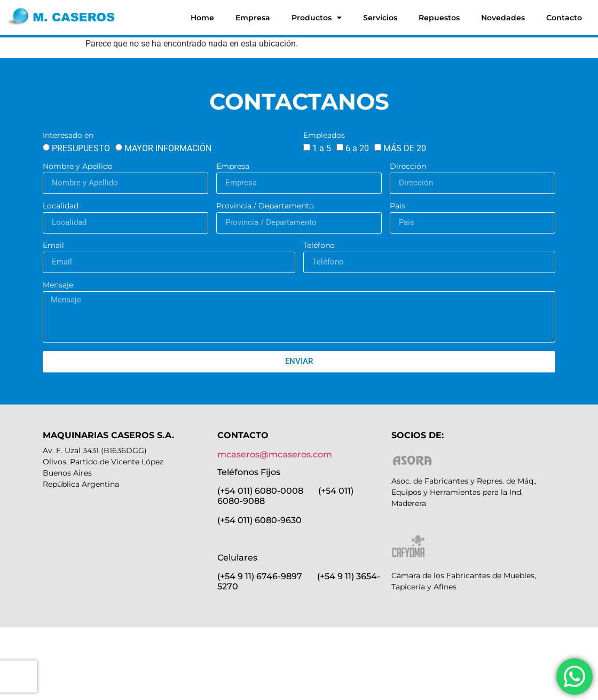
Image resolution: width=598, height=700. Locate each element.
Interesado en (68, 136)
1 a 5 (322, 148)
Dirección (408, 167)
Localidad (61, 206)
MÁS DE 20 (405, 148)
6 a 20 (357, 148)
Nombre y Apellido (78, 167)
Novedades (503, 18)
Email (53, 246)
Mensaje (58, 285)
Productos (317, 18)
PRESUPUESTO (81, 148)
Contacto (564, 18)
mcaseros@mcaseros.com (275, 454)
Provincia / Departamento (265, 206)
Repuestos (439, 18)
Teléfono (319, 246)
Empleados (324, 136)
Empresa (253, 18)
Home (202, 18)
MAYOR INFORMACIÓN (168, 148)
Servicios (380, 18)
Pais (398, 206)
